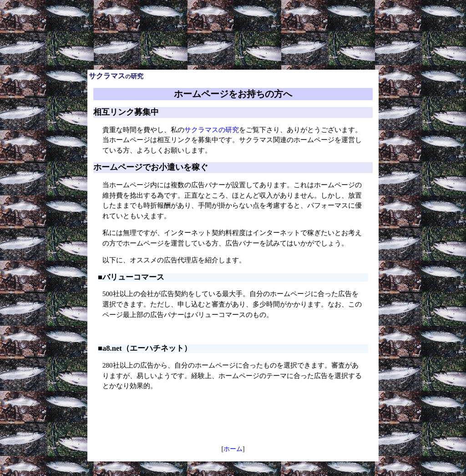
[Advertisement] (233, 7)
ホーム (233, 449)
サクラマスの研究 (212, 130)
